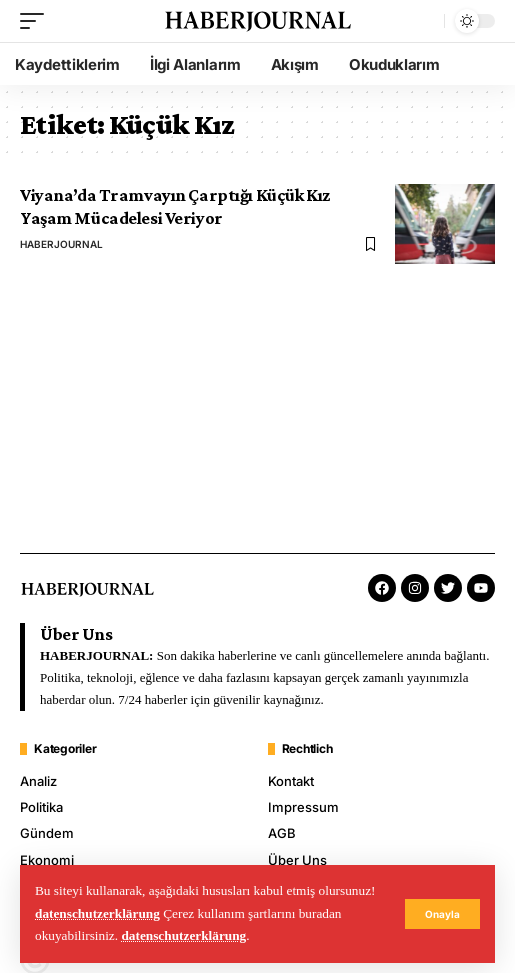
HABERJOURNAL (61, 244)
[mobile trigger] (37, 21)
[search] (424, 21)
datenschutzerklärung (97, 913)
